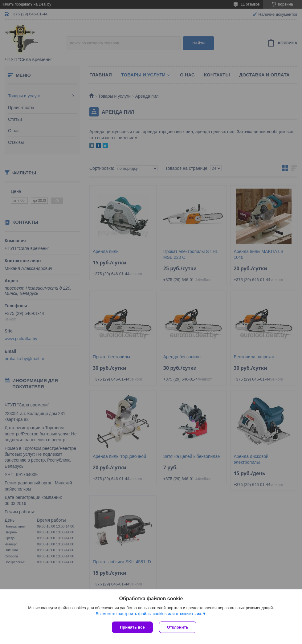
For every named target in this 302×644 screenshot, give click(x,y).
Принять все (132, 627)
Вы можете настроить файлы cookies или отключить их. (149, 614)
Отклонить (178, 627)
